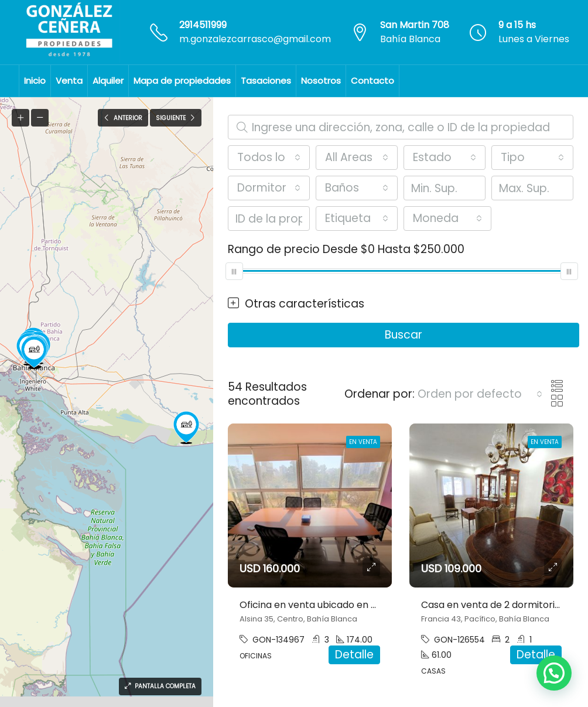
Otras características (296, 304)
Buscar (404, 335)
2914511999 (203, 25)
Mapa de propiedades (182, 81)
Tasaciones (266, 81)
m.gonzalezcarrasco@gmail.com (255, 39)
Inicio (35, 81)
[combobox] (269, 158)
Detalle (354, 655)
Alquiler (108, 81)
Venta (69, 81)
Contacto (372, 81)
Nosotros (321, 81)
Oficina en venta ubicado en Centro (322, 605)
